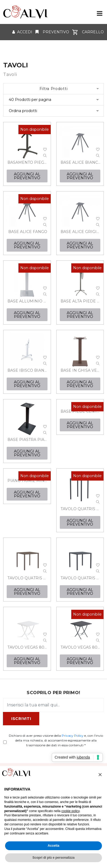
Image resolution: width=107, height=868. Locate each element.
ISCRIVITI (21, 719)
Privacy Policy (73, 736)
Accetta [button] (53, 846)
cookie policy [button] (70, 811)
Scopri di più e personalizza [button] (53, 858)
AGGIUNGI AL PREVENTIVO (27, 176)
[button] (100, 775)
